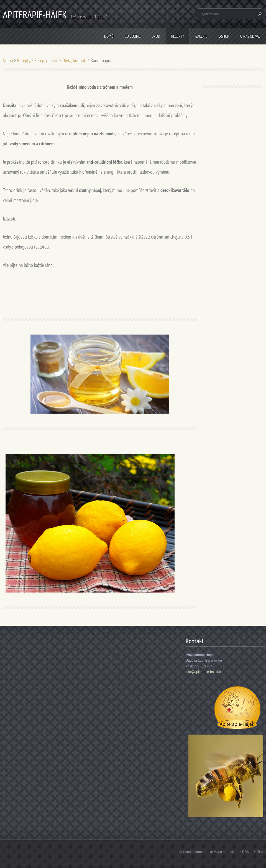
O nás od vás (250, 36)
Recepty (178, 36)
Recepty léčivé (46, 60)
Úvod (156, 36)
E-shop (224, 36)
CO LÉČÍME (133, 36)
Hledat (259, 14)
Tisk (260, 852)
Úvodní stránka (194, 852)
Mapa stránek (224, 852)
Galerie (201, 36)
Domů (109, 36)
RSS (246, 852)
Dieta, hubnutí (74, 60)
